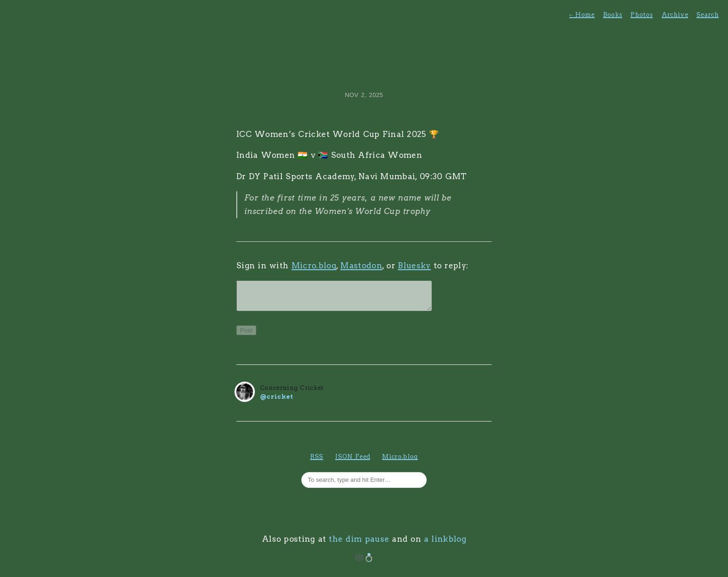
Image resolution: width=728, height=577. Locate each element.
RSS (317, 462)
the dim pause (359, 545)
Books (613, 15)
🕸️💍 (364, 563)
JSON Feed (353, 462)
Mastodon (361, 266)
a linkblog (445, 545)
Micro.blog (314, 266)
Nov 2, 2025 (364, 95)
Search (708, 15)
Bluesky (414, 266)
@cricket (277, 402)
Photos (642, 15)
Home (582, 15)
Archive (675, 15)
